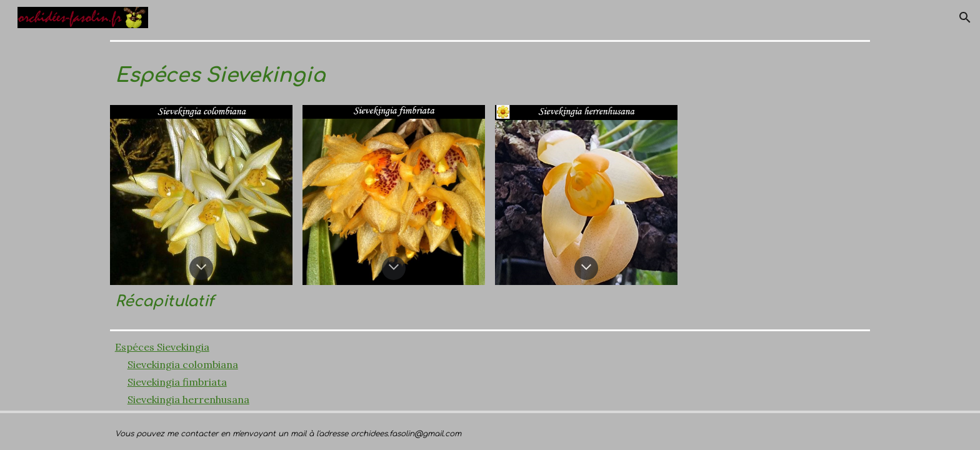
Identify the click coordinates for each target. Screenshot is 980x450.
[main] (490, 73)
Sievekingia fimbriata (177, 382)
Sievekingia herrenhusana (188, 399)
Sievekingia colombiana (183, 364)
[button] (965, 17)
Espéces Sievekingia (162, 347)
